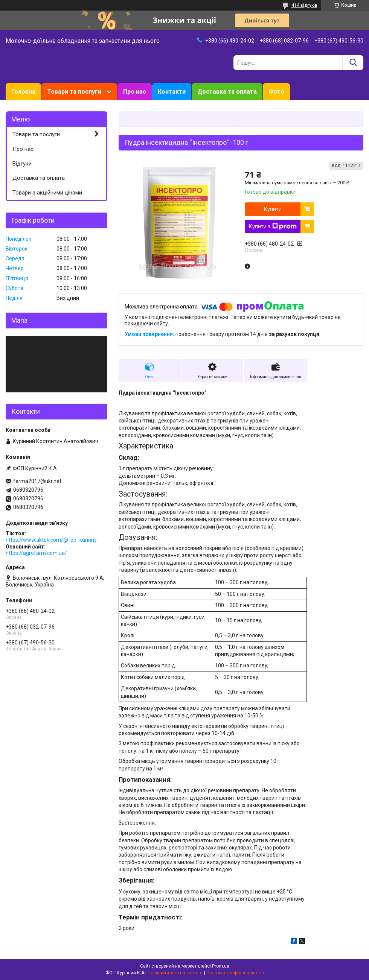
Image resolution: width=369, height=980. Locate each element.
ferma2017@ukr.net (37, 481)
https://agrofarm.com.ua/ (36, 553)
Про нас (135, 92)
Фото (276, 92)
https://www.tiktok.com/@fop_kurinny (51, 540)
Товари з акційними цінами (47, 193)
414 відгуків (304, 5)
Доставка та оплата (227, 92)
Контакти (172, 92)
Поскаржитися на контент (175, 973)
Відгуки (22, 164)
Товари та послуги (74, 92)
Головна (23, 92)
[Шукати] (353, 63)
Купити (273, 209)
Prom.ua (221, 966)
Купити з (273, 226)
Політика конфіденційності (235, 973)
